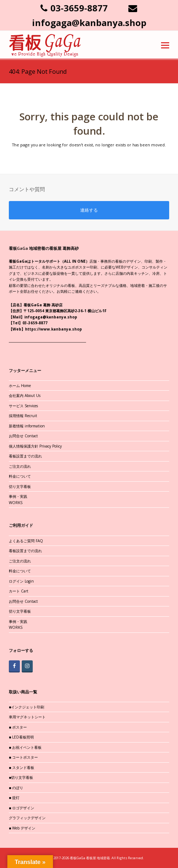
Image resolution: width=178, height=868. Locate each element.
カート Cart (19, 591)
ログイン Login (21, 581)
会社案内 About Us (25, 395)
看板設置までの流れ (25, 456)
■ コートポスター (23, 757)
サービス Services (23, 406)
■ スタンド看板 (22, 767)
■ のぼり (16, 788)
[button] (165, 45)
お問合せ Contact (23, 436)
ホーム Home (20, 386)
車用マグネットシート (27, 717)
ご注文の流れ (20, 466)
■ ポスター (18, 727)
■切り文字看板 (21, 777)
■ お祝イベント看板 (25, 747)
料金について (20, 476)
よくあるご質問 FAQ (26, 541)
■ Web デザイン (22, 828)
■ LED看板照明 (21, 737)
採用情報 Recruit (23, 416)
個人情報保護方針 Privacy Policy (35, 446)
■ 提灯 (14, 798)
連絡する (89, 210)
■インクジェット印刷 (26, 707)
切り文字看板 (20, 486)
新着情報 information (27, 426)
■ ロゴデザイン (22, 808)
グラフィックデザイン (27, 818)
